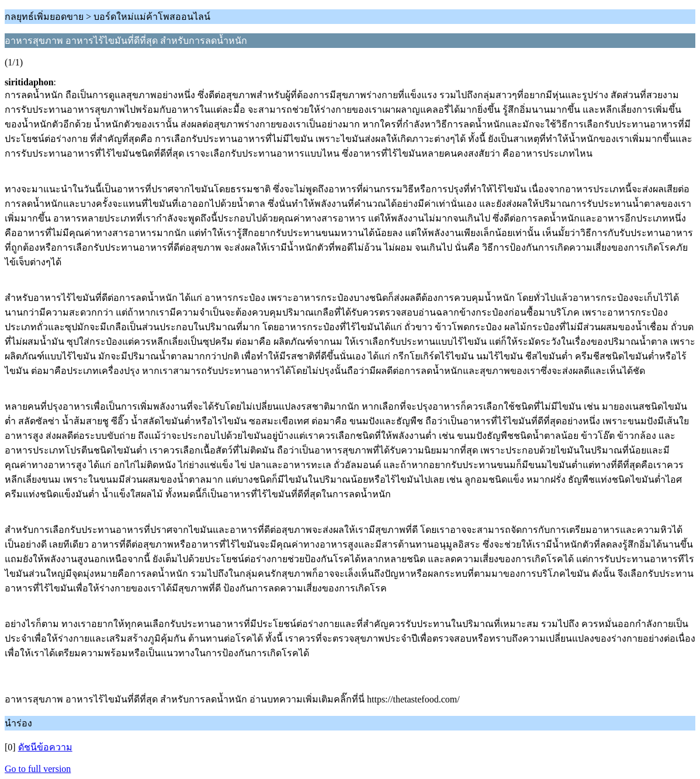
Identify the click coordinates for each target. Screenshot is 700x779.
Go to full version (38, 769)
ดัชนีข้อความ (45, 747)
